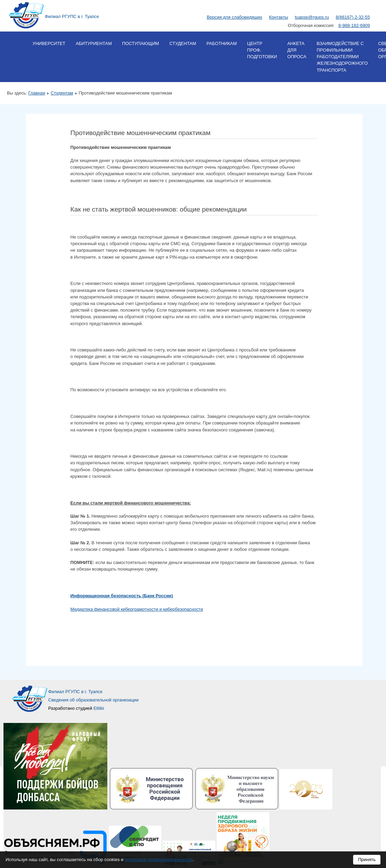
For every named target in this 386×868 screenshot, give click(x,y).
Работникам (221, 43)
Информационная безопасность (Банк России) (122, 596)
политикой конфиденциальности (159, 860)
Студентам (183, 43)
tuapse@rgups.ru (312, 17)
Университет (49, 43)
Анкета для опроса (297, 50)
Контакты (279, 17)
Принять (367, 860)
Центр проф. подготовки (262, 50)
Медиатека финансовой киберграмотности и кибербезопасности (137, 609)
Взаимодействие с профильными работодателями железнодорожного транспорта (342, 57)
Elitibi (99, 708)
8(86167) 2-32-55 (353, 17)
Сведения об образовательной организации (93, 700)
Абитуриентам (94, 43)
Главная (37, 93)
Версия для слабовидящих (234, 17)
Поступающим (141, 43)
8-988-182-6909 (354, 25)
